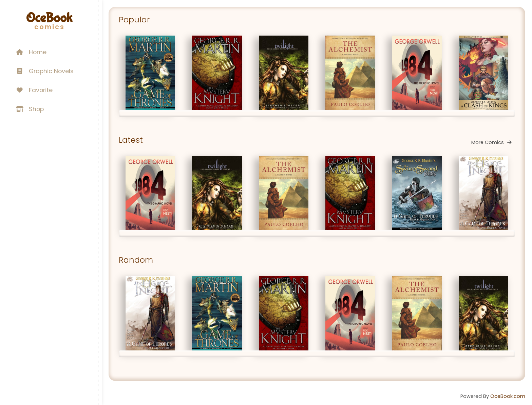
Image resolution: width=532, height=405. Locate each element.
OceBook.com (508, 396)
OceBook (49, 18)
